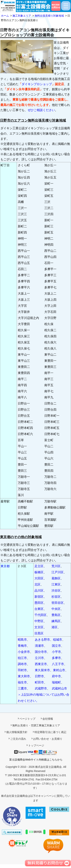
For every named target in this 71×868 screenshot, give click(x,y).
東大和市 (24, 676)
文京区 (39, 627)
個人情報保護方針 (17, 732)
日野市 (39, 676)
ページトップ (27, 719)
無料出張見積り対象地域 (49, 16)
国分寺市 (41, 652)
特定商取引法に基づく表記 (50, 732)
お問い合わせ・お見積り (48, 739)
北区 (37, 584)
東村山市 (59, 670)
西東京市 (41, 664)
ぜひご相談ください (41, 110)
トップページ (36, 745)
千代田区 (41, 615)
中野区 (39, 621)
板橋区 (39, 572)
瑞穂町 (56, 682)
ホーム (5, 16)
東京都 (5, 566)
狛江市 (22, 658)
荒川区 (56, 566)
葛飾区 (56, 578)
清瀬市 (39, 646)
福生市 (22, 682)
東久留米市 (42, 670)
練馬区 (56, 621)
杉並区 (56, 597)
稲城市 (58, 640)
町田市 (39, 682)
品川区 (39, 591)
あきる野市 (42, 640)
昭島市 (22, 640)
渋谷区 (56, 591)
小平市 (56, 652)
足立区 (39, 566)
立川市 (39, 658)
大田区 (39, 578)
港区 (55, 627)
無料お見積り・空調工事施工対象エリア (36, 725)
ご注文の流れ (18, 739)
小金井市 (24, 652)
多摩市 (56, 658)
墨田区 (39, 603)
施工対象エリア (22, 16)
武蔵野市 (41, 688)
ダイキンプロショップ (37, 84)
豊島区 (56, 615)
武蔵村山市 (59, 688)
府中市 (56, 676)
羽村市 (22, 670)
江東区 (56, 584)
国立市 (56, 646)
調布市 (22, 664)
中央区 (56, 609)
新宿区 (39, 597)
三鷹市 (22, 688)
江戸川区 (58, 572)
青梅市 (22, 646)
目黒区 (39, 633)
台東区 (39, 609)
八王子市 (58, 664)
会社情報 (48, 719)
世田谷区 (58, 603)
